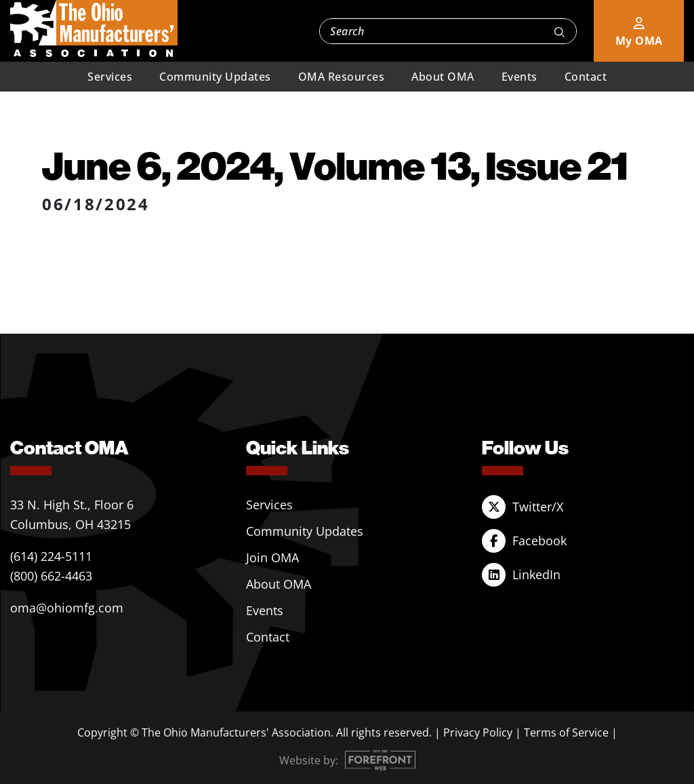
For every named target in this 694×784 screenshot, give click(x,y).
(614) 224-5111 (51, 556)
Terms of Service (566, 732)
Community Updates (215, 77)
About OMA (443, 77)
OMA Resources (342, 77)
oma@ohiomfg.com (67, 608)
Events (519, 77)
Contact (586, 77)
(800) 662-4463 (51, 576)
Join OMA (272, 557)
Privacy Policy (478, 732)
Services (110, 77)
